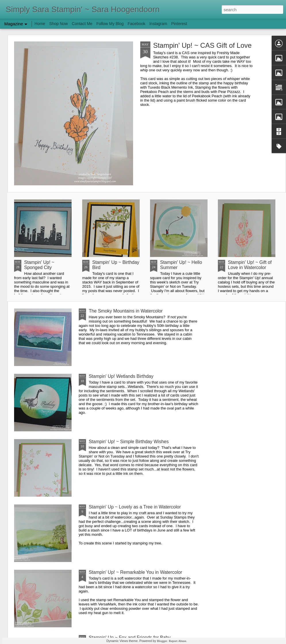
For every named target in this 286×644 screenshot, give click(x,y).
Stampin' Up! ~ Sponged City (39, 265)
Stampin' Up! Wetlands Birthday (121, 376)
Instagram (158, 24)
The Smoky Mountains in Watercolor (126, 311)
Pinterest (179, 24)
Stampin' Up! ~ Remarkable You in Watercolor (136, 572)
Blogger (162, 641)
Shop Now (58, 24)
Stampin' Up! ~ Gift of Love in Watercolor (250, 265)
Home (40, 24)
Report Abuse (178, 641)
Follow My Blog (110, 24)
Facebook (136, 24)
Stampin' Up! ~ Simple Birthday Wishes (129, 442)
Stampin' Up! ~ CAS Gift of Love (202, 45)
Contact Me (82, 24)
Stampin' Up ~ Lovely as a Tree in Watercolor (135, 507)
